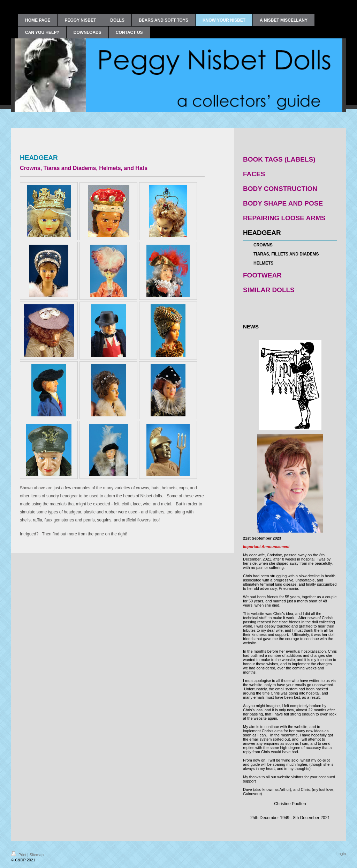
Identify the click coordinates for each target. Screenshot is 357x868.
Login (341, 854)
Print (19, 855)
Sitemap (37, 855)
